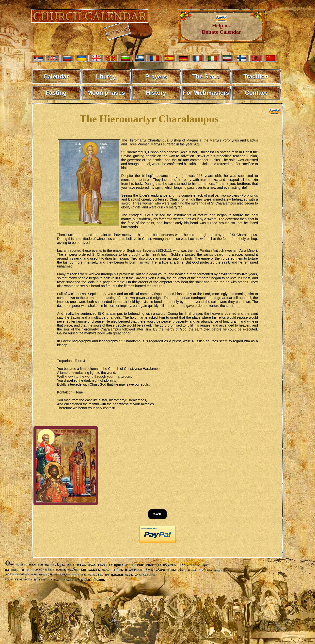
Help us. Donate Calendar (222, 26)
